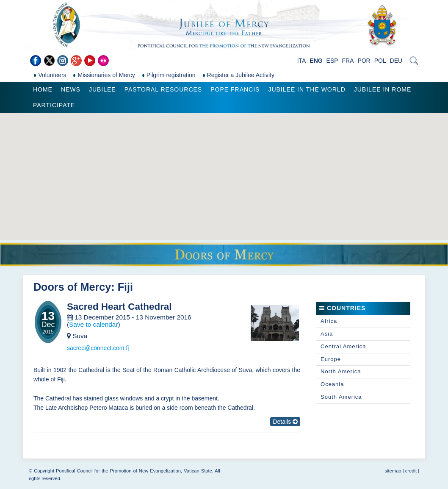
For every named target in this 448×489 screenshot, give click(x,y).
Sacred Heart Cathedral (119, 307)
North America (341, 371)
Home (43, 89)
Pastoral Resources (163, 89)
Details (285, 422)
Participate (54, 105)
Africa (329, 321)
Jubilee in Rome (383, 89)
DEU (396, 61)
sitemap (393, 471)
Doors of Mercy (72, 287)
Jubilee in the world (307, 89)
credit (411, 471)
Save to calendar (94, 324)
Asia (327, 334)
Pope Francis (235, 89)
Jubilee (102, 89)
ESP (332, 61)
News (71, 89)
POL (380, 61)
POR (364, 61)
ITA (302, 61)
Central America (343, 346)
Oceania (332, 384)
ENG (316, 61)
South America (341, 397)
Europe (331, 359)
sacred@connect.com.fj (98, 348)
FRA (348, 61)
